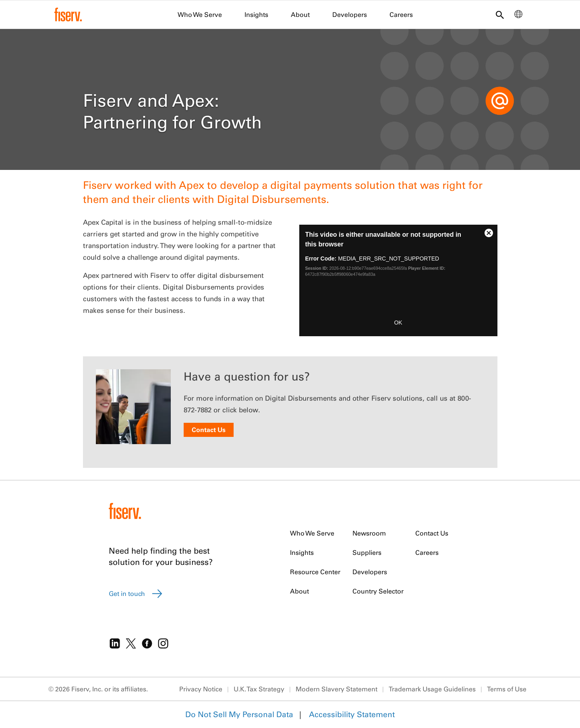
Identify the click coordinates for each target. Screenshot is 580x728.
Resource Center (315, 572)
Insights (256, 14)
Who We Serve (200, 14)
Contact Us (209, 430)
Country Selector (378, 591)
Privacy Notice (201, 689)
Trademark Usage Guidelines (432, 689)
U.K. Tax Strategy (259, 689)
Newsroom (369, 533)
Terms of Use (507, 689)
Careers (401, 14)
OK (398, 323)
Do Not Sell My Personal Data (239, 714)
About (300, 14)
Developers (350, 14)
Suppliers (367, 552)
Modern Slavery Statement (337, 689)
